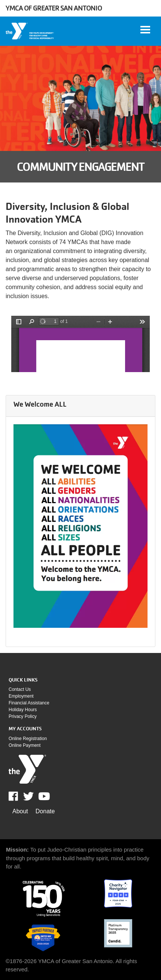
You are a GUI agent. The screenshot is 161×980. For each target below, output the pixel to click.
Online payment (25, 745)
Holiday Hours (23, 710)
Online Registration (28, 739)
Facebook (19, 796)
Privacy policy (23, 716)
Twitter (28, 796)
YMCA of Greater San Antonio (54, 8)
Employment (21, 696)
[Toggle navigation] (145, 30)
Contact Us (20, 689)
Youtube (43, 796)
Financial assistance (29, 703)
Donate (45, 811)
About (20, 811)
